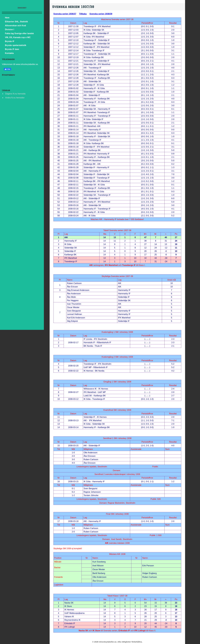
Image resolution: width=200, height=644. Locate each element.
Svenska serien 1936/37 (65, 14)
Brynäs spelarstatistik (16, 45)
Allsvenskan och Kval (15, 26)
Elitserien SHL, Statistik (16, 22)
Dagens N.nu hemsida (15, 94)
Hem (7, 18)
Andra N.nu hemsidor (15, 98)
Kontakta (9, 53)
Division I (10, 29)
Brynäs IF (10, 41)
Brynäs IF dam (12, 49)
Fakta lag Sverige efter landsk (19, 33)
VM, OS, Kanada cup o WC (18, 37)
